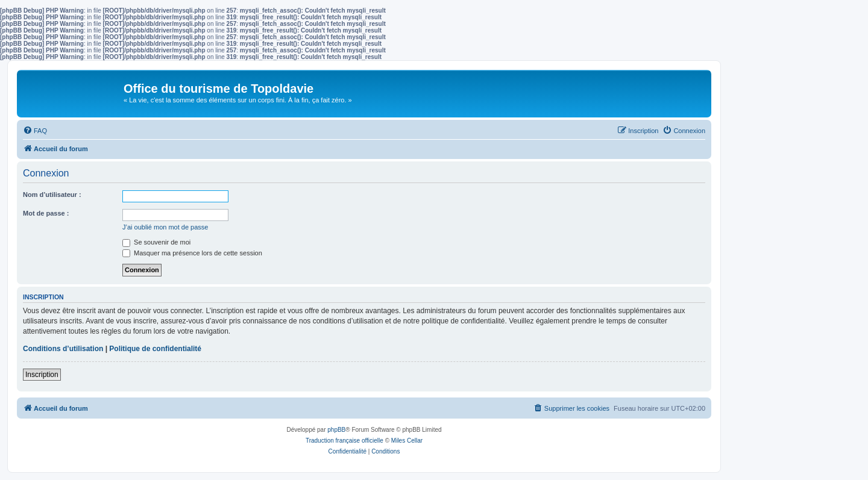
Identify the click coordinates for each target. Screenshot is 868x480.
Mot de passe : (46, 213)
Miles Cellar (407, 441)
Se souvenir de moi (156, 242)
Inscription (42, 375)
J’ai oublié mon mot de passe (165, 227)
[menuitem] (35, 131)
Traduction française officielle (344, 441)
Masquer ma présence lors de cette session (192, 253)
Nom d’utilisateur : (52, 195)
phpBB (336, 430)
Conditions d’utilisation (63, 349)
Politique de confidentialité (155, 349)
